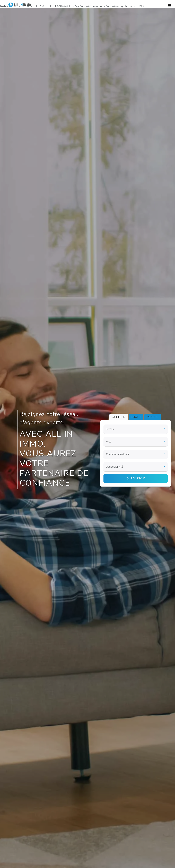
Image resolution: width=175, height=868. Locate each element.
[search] (136, 478)
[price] (136, 467)
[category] (136, 429)
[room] (136, 454)
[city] (136, 442)
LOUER (136, 417)
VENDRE (153, 417)
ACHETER (119, 417)
